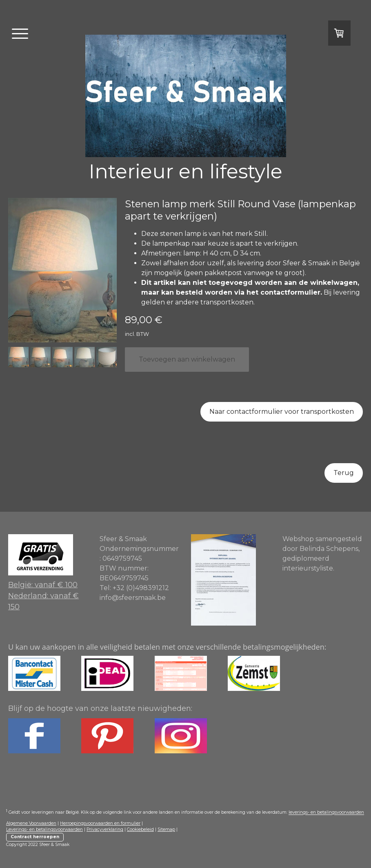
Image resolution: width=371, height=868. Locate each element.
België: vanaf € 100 (43, 585)
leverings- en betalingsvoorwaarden (326, 813)
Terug (344, 473)
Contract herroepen (35, 837)
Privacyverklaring (105, 829)
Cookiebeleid (140, 829)
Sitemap (166, 829)
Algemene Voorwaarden (31, 823)
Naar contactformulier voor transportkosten (282, 412)
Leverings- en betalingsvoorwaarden (44, 829)
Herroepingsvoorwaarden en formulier (100, 823)
